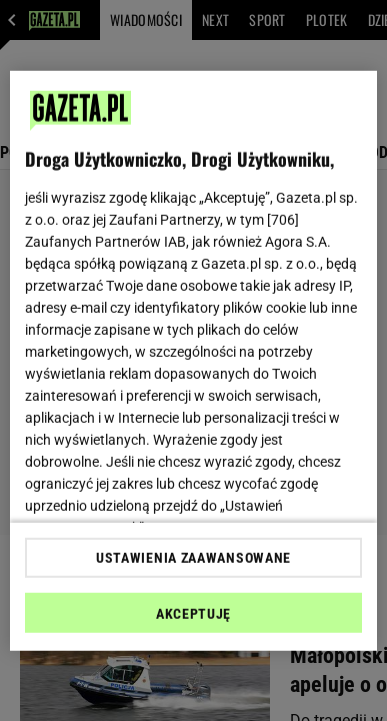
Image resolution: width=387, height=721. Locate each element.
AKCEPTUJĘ (193, 614)
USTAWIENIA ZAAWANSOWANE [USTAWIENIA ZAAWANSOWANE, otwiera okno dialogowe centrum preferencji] (193, 558)
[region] (194, 360)
